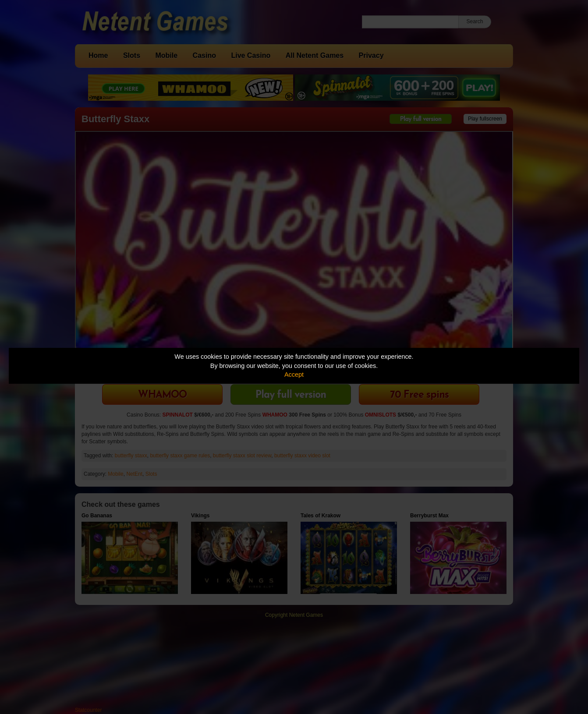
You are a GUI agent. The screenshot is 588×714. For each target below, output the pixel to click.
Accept (294, 375)
